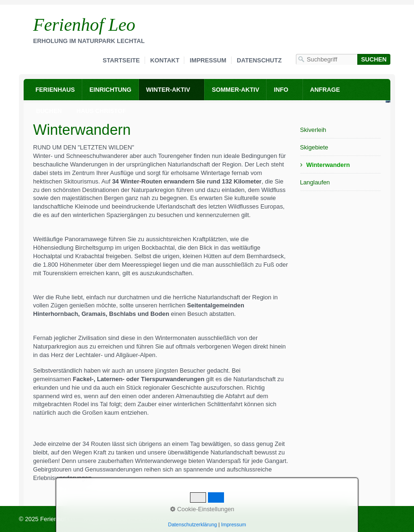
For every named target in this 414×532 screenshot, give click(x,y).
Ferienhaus (55, 90)
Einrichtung (110, 90)
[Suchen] (374, 59)
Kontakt (165, 60)
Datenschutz (259, 60)
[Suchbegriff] (327, 59)
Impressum (208, 60)
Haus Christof (101, 111)
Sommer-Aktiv (235, 90)
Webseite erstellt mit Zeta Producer (130, 519)
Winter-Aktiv (168, 90)
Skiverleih (313, 130)
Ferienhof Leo (84, 25)
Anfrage (325, 90)
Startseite (121, 60)
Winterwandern (328, 165)
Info (281, 90)
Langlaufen (315, 182)
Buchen (49, 111)
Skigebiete (314, 147)
